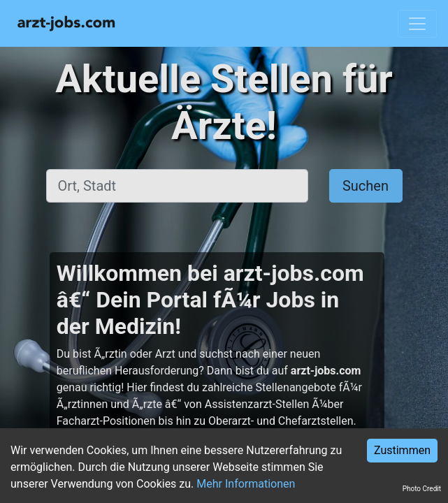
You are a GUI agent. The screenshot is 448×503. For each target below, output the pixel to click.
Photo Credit (422, 489)
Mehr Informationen (246, 484)
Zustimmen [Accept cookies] (402, 450)
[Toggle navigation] (417, 24)
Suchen (366, 186)
